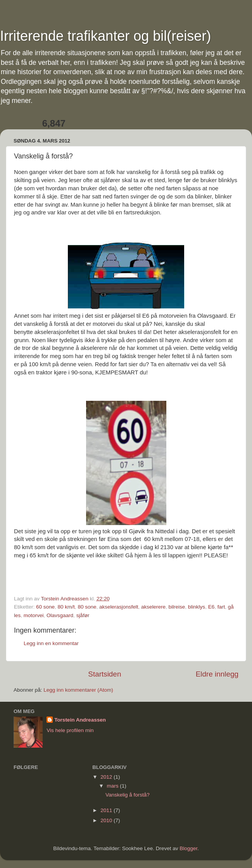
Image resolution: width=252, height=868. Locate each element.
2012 (107, 777)
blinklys (197, 607)
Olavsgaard (60, 615)
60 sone (45, 607)
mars (113, 786)
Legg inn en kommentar (51, 643)
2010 (107, 820)
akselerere (153, 607)
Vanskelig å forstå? (128, 795)
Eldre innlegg (217, 674)
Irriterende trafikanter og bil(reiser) (105, 36)
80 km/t (66, 607)
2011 (107, 810)
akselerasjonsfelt (119, 607)
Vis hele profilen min (70, 730)
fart (221, 607)
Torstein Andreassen (80, 720)
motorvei (34, 615)
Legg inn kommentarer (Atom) (78, 690)
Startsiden (104, 674)
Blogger (188, 848)
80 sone (87, 607)
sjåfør (83, 615)
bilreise (177, 607)
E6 (211, 607)
